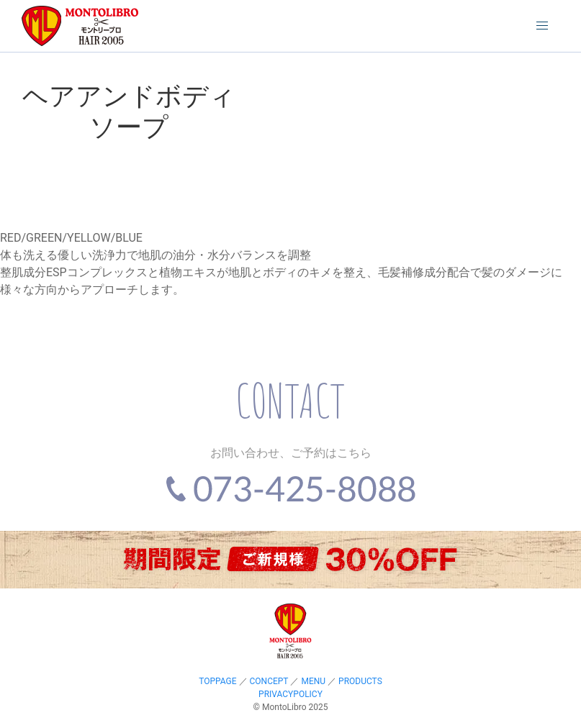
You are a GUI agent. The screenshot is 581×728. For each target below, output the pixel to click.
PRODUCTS (360, 681)
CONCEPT (269, 681)
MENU (313, 681)
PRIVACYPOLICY (290, 694)
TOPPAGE (217, 681)
